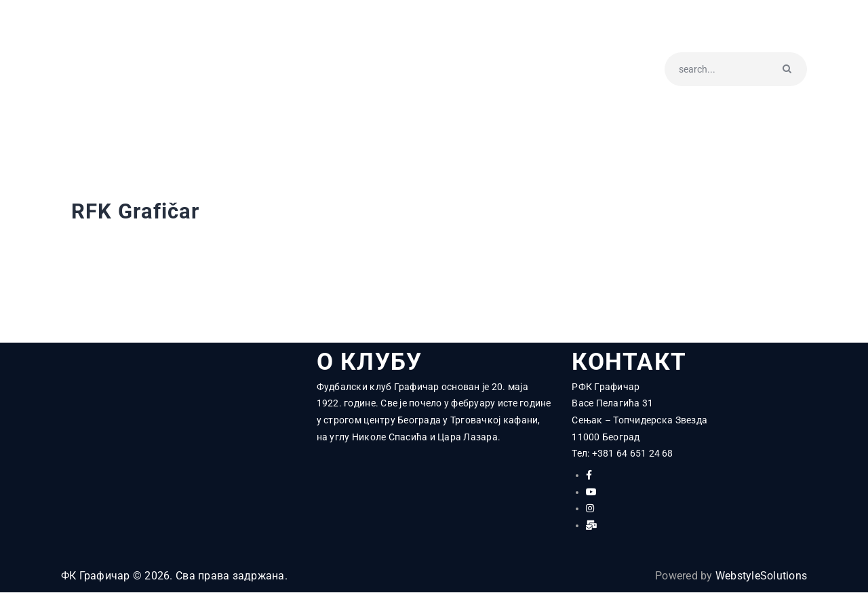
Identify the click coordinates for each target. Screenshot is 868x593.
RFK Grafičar (137, 212)
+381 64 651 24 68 (633, 454)
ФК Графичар (96, 576)
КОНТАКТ (629, 362)
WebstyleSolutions (761, 576)
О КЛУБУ (371, 362)
